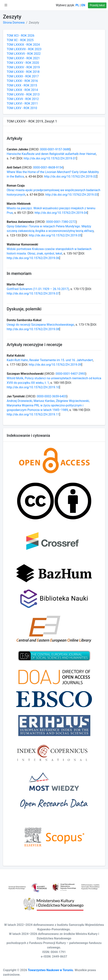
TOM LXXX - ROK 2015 (22, 85)
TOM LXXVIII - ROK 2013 (23, 94)
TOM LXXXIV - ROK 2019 (23, 67)
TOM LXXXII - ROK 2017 (23, 76)
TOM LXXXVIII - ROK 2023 (24, 49)
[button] (6, 5)
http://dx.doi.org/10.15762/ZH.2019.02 (70, 177)
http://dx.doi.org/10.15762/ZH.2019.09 (55, 365)
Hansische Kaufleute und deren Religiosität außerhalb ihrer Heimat (51, 154)
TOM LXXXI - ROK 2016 (22, 81)
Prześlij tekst (97, 5)
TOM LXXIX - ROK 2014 (22, 90)
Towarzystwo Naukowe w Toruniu (50, 970)
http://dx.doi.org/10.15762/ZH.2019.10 (33, 387)
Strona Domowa (14, 23)
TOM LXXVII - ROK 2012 (23, 99)
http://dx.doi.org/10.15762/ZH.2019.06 (33, 258)
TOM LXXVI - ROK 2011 (22, 103)
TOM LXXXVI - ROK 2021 (23, 58)
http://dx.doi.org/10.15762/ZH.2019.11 (33, 414)
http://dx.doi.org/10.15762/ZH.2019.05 (55, 235)
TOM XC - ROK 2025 (20, 40)
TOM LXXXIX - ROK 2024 (23, 45)
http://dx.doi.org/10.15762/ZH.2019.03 (71, 195)
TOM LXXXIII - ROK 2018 (23, 72)
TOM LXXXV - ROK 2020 (23, 63)
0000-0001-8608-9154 (48, 167)
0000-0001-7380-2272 (61, 222)
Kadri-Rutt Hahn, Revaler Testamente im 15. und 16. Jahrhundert (50, 360)
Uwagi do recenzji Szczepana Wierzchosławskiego (41, 325)
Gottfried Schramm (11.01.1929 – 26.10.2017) (38, 289)
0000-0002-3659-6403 (52, 396)
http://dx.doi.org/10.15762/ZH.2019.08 (33, 329)
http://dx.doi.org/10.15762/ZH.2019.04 (61, 213)
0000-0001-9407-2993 (70, 374)
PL (77, 5)
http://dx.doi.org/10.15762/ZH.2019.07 (33, 293)
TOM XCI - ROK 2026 (21, 36)
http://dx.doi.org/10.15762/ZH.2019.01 (50, 158)
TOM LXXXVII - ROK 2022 (24, 54)
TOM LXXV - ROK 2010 (22, 108)
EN (83, 5)
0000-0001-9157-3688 (55, 149)
